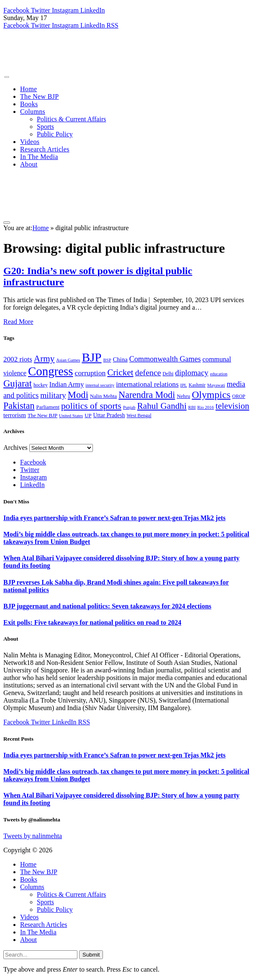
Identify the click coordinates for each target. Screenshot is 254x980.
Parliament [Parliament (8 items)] (48, 407)
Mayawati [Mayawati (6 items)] (216, 385)
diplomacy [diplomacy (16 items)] (192, 373)
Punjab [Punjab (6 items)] (129, 407)
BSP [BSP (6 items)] (107, 360)
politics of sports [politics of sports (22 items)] (91, 406)
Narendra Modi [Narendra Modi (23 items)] (147, 395)
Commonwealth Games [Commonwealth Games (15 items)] (165, 359)
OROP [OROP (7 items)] (239, 396)
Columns (33, 112)
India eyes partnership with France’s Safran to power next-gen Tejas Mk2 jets (114, 518)
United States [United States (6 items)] (71, 416)
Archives (15, 448)
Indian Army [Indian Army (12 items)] (67, 385)
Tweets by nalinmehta (33, 836)
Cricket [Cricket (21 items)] (120, 372)
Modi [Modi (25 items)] (78, 395)
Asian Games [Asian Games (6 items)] (68, 360)
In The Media (39, 157)
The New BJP (39, 96)
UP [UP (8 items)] (88, 416)
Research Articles (45, 149)
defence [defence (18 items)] (148, 372)
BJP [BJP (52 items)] (91, 357)
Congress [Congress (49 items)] (51, 371)
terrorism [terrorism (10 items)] (15, 415)
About (29, 164)
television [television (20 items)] (232, 406)
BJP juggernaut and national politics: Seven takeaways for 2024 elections (107, 606)
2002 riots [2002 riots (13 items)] (18, 359)
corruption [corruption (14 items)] (90, 373)
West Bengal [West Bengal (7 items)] (139, 416)
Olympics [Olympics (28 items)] (211, 395)
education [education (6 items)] (219, 374)
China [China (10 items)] (120, 359)
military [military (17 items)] (53, 395)
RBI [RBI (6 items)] (192, 407)
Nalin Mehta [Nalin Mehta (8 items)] (103, 396)
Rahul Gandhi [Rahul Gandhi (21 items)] (162, 406)
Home (28, 89)
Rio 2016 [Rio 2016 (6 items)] (206, 407)
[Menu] (6, 77)
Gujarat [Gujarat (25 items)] (18, 384)
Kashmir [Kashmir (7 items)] (197, 385)
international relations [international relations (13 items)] (147, 384)
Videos (30, 142)
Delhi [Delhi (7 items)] (168, 374)
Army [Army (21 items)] (44, 359)
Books (29, 104)
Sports (45, 127)
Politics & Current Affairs (71, 119)
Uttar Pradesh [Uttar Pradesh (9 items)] (109, 415)
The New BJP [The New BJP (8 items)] (42, 416)
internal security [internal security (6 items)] (100, 385)
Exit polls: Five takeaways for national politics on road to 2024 (92, 622)
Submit (91, 955)
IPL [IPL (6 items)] (184, 385)
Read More (18, 322)
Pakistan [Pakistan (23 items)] (19, 406)
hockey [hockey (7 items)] (41, 385)
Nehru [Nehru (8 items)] (183, 396)
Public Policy (55, 134)
